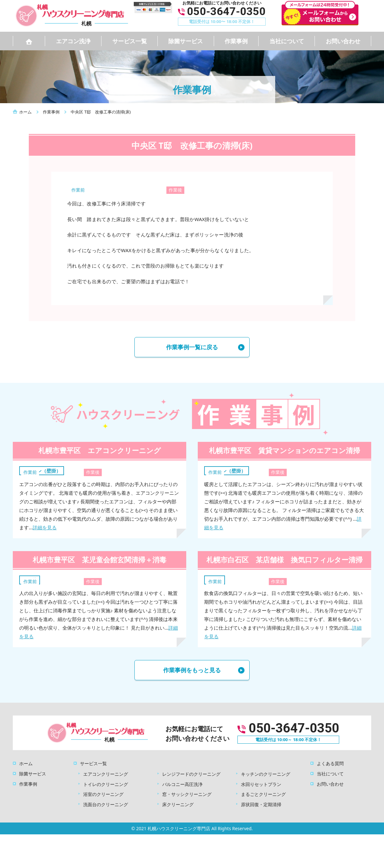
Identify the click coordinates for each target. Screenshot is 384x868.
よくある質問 (330, 763)
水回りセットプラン (261, 784)
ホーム (26, 763)
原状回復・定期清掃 (261, 804)
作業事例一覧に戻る (192, 347)
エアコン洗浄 (73, 41)
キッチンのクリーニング (266, 774)
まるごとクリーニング (263, 794)
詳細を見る (45, 527)
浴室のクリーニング (103, 794)
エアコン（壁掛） (42, 471)
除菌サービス (186, 41)
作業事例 (236, 41)
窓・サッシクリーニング (187, 794)
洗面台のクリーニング (106, 804)
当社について (287, 41)
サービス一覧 (130, 41)
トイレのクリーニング (106, 784)
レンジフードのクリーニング (191, 774)
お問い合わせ (343, 41)
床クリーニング (178, 804)
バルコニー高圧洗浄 (182, 784)
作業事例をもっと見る (192, 670)
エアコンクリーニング (106, 774)
